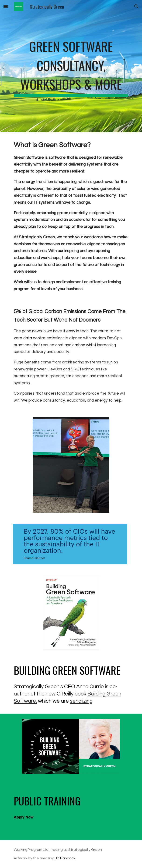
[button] (6, 6)
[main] (71, 66)
